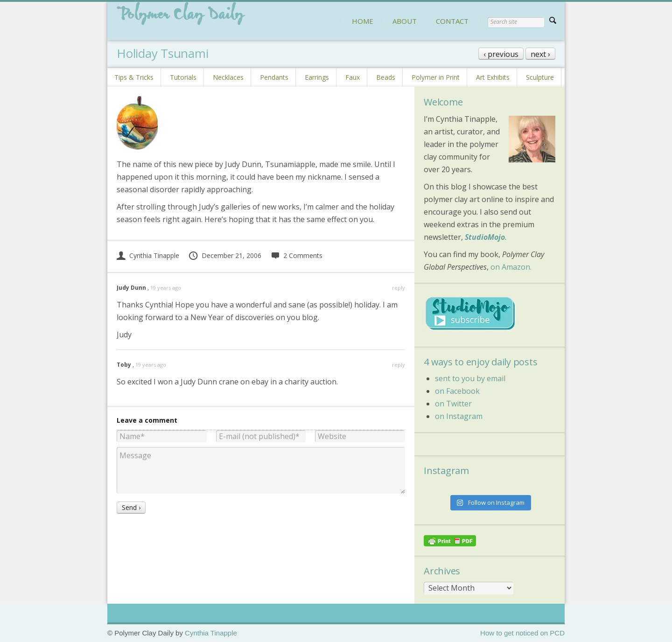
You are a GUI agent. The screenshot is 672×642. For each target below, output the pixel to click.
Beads (386, 77)
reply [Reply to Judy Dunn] (399, 288)
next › (540, 54)
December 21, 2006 (225, 255)
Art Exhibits (493, 77)
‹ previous (501, 54)
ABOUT (405, 21)
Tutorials (183, 77)
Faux (353, 77)
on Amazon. (511, 267)
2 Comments (297, 255)
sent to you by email (470, 378)
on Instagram (459, 416)
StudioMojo (485, 237)
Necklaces (228, 77)
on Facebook (457, 391)
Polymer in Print (436, 77)
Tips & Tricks (134, 77)
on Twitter (453, 404)
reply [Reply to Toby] (399, 365)
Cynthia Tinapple (148, 255)
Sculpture (540, 77)
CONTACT (452, 21)
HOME (363, 21)
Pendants (274, 77)
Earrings (317, 77)
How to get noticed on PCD (522, 633)
